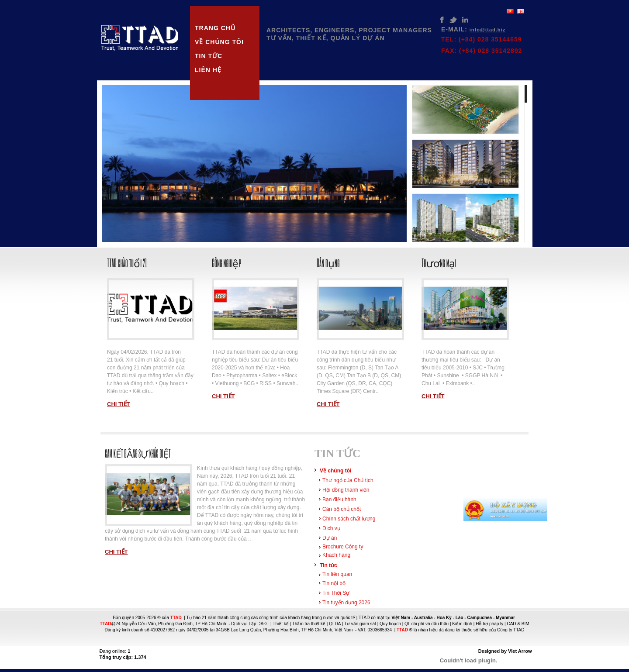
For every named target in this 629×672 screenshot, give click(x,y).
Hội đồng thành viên (346, 490)
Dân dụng (328, 262)
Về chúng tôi (219, 42)
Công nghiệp (226, 262)
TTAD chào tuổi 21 (127, 262)
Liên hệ (208, 70)
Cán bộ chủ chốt (342, 509)
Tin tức (209, 56)
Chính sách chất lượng (349, 519)
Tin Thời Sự (336, 593)
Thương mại (439, 262)
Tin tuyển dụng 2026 (346, 603)
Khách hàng (336, 555)
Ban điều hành (339, 500)
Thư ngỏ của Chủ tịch (348, 480)
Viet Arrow (520, 651)
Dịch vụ (331, 528)
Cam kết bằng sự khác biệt (138, 453)
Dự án (330, 538)
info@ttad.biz (487, 30)
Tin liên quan (337, 574)
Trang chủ (215, 28)
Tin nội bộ (334, 583)
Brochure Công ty (343, 547)
